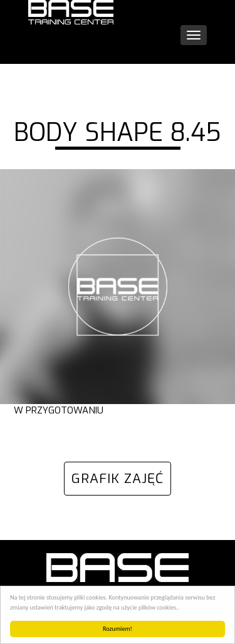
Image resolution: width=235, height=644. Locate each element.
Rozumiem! (118, 629)
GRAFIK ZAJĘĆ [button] (118, 479)
